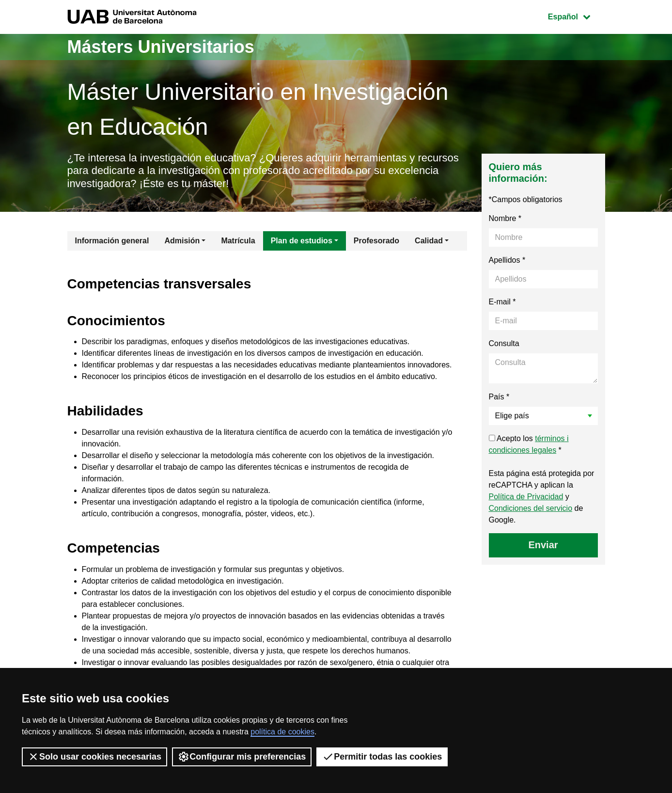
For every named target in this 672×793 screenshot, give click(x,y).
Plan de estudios (302, 241)
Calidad (429, 241)
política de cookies (282, 732)
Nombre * (505, 218)
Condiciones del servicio (531, 508)
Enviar (543, 545)
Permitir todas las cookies (382, 757)
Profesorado (376, 241)
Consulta (504, 343)
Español (576, 16)
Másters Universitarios (161, 47)
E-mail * (502, 302)
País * (499, 397)
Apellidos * (507, 260)
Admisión (182, 241)
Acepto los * (529, 444)
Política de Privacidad (526, 497)
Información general (112, 241)
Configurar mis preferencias (242, 757)
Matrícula (238, 241)
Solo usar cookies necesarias (94, 757)
